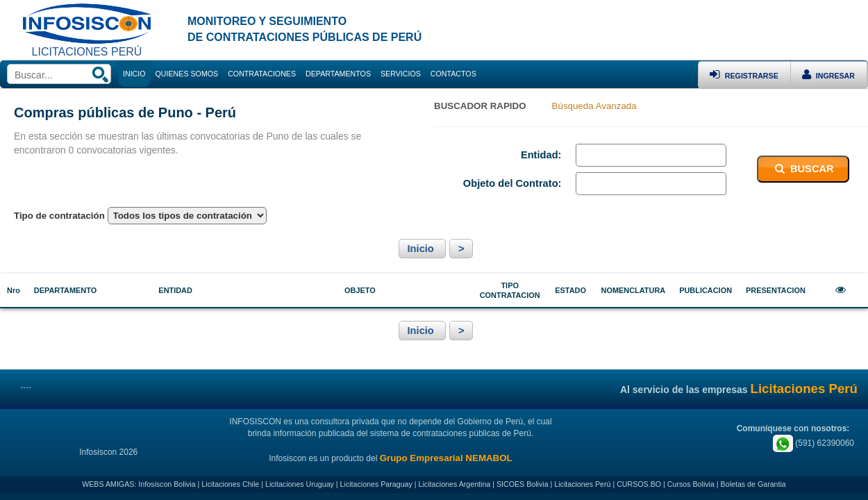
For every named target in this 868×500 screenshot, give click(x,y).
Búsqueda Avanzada (594, 106)
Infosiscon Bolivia (167, 484)
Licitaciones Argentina (455, 484)
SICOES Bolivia (523, 484)
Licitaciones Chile (230, 484)
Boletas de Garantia (753, 484)
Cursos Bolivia (691, 484)
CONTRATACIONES (262, 74)
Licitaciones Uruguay (300, 484)
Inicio (422, 249)
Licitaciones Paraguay (376, 484)
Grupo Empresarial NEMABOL (446, 458)
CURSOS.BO (639, 484)
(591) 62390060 (813, 443)
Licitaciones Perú (582, 484)
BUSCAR (803, 169)
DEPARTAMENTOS (338, 74)
